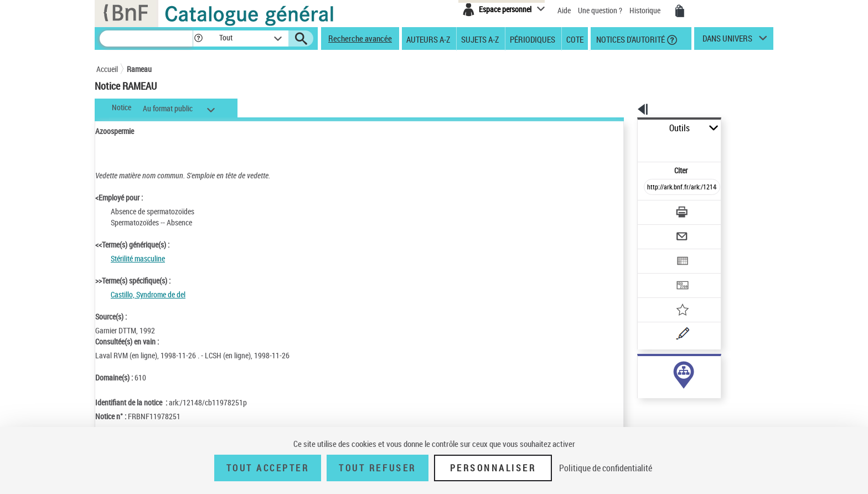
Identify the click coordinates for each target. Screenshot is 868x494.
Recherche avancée (360, 38)
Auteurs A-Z (428, 39)
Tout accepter (268, 468)
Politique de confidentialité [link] (606, 468)
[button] (198, 38)
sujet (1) (639, 370)
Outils (625, 128)
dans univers (727, 41)
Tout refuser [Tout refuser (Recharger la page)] (377, 468)
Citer (634, 146)
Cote (575, 39)
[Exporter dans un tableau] (659, 231)
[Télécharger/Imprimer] (653, 188)
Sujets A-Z (480, 39)
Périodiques (533, 39)
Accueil (107, 69)
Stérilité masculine (138, 258)
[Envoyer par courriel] (651, 209)
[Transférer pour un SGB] (656, 253)
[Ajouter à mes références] (658, 274)
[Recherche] (146, 38)
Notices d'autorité (630, 39)
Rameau (139, 69)
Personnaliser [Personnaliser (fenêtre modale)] (493, 468)
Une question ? (600, 10)
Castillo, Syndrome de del (148, 294)
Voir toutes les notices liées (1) (666, 392)
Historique (646, 10)
